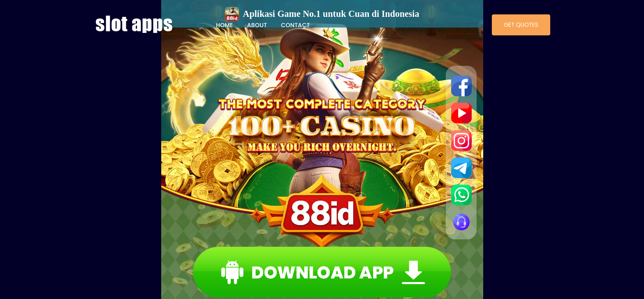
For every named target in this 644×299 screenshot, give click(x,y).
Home (225, 25)
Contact (295, 25)
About (257, 25)
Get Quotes (521, 25)
